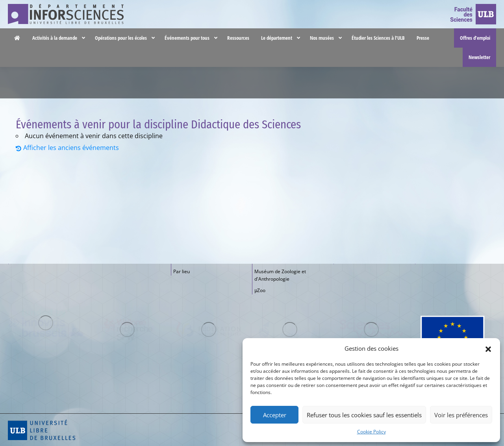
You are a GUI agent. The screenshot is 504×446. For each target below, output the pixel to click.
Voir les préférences (461, 415)
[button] (488, 348)
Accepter (275, 415)
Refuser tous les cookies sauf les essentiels (364, 415)
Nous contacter (400, 8)
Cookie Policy (372, 432)
